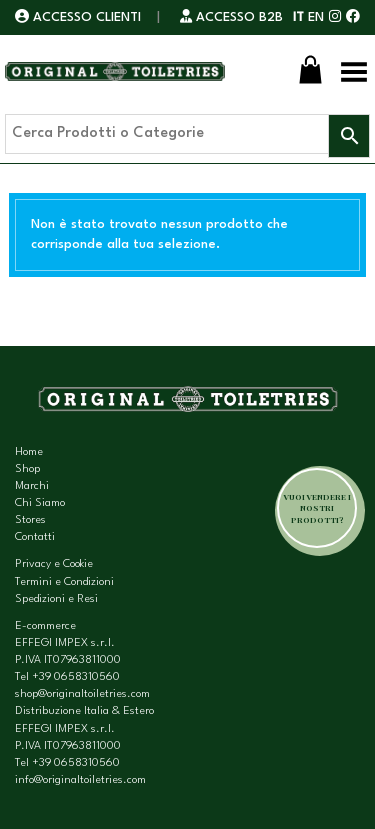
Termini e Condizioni (64, 582)
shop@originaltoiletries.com (82, 694)
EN (316, 17)
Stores (30, 520)
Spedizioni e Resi (56, 599)
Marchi (32, 486)
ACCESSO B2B (231, 17)
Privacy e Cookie (54, 564)
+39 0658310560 (76, 677)
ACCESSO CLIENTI (80, 17)
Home (29, 452)
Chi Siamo (40, 503)
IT (298, 17)
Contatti (35, 537)
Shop (27, 469)
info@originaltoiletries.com (80, 780)
